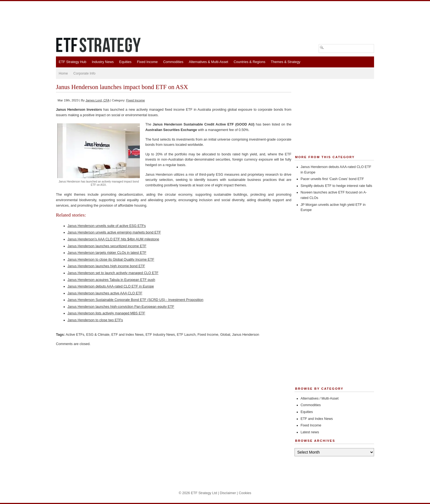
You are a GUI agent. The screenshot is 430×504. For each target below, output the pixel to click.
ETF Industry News (160, 335)
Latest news (310, 432)
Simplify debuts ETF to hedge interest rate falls (336, 186)
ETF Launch (186, 335)
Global (225, 335)
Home (63, 73)
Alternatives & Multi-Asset (208, 62)
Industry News (103, 62)
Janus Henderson (246, 335)
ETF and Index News (128, 335)
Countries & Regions (250, 62)
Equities (125, 62)
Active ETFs (75, 335)
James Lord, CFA (97, 100)
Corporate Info (85, 73)
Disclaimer (228, 493)
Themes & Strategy (285, 62)
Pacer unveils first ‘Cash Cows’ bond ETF (332, 179)
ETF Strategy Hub (73, 62)
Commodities (173, 62)
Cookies (245, 493)
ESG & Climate (98, 335)
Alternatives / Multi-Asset (320, 398)
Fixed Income (147, 62)
